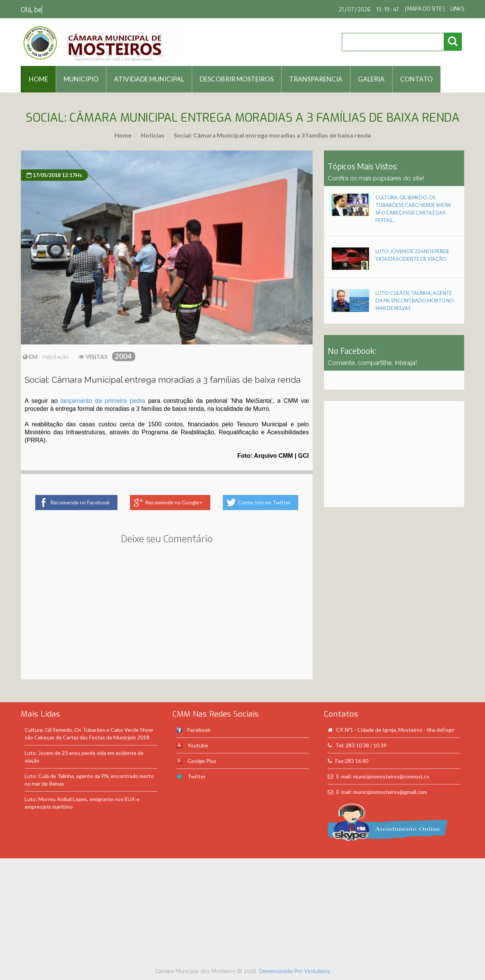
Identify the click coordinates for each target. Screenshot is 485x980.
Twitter (197, 776)
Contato (416, 79)
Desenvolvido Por (282, 971)
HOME (38, 79)
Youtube (198, 745)
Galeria (371, 79)
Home (123, 135)
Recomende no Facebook (80, 502)
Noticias (152, 135)
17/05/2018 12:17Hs (54, 175)
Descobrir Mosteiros (237, 79)
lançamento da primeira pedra (103, 401)
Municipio (81, 79)
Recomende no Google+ (174, 502)
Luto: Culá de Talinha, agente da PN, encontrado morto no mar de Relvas (415, 301)
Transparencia (316, 79)
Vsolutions (317, 971)
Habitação (56, 357)
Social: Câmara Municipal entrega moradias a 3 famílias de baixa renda (272, 135)
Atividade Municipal (149, 79)
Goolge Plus (202, 761)
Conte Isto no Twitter (264, 502)
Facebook (199, 730)
